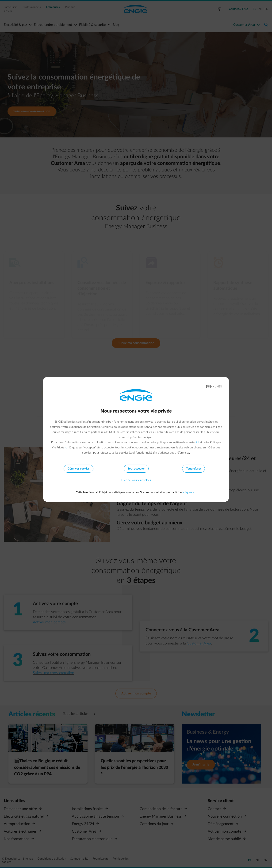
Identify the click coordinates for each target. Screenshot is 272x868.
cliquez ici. (190, 492)
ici (198, 442)
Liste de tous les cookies (136, 480)
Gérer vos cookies (79, 469)
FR (208, 387)
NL (214, 387)
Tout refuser (193, 469)
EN (220, 387)
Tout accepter (136, 469)
